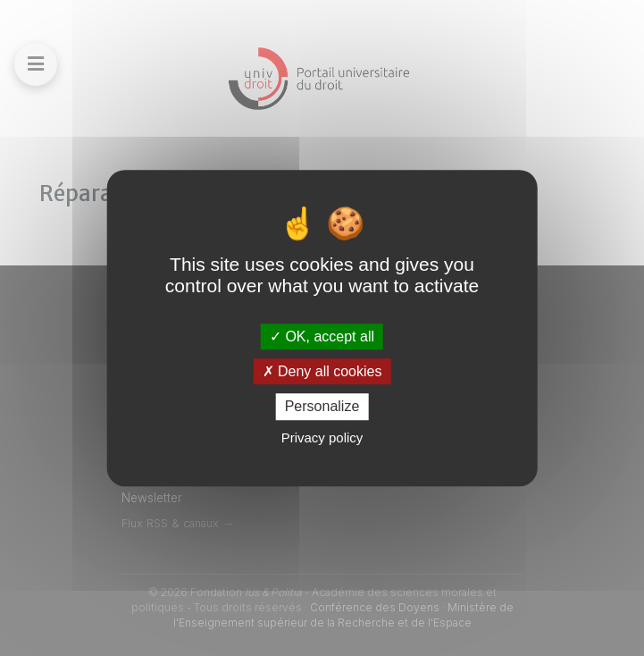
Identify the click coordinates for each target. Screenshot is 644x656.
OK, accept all (322, 336)
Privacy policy (322, 437)
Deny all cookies (322, 371)
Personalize (322, 407)
